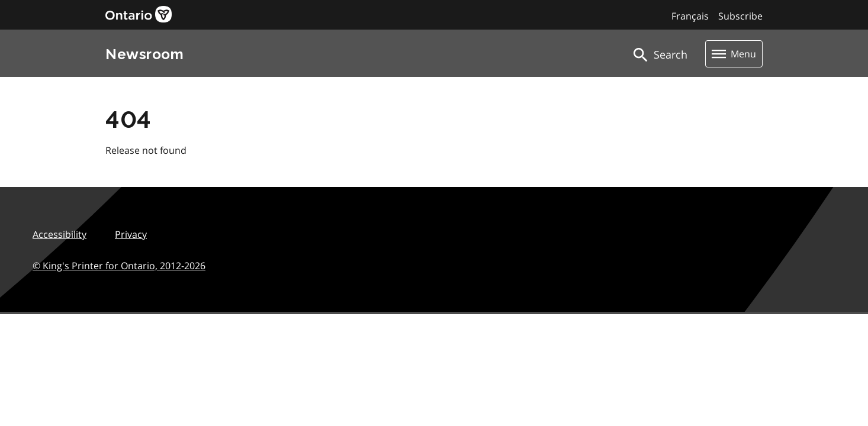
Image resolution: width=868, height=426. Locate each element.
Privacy (131, 234)
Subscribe (740, 16)
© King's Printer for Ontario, (119, 266)
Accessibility (60, 234)
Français (690, 16)
